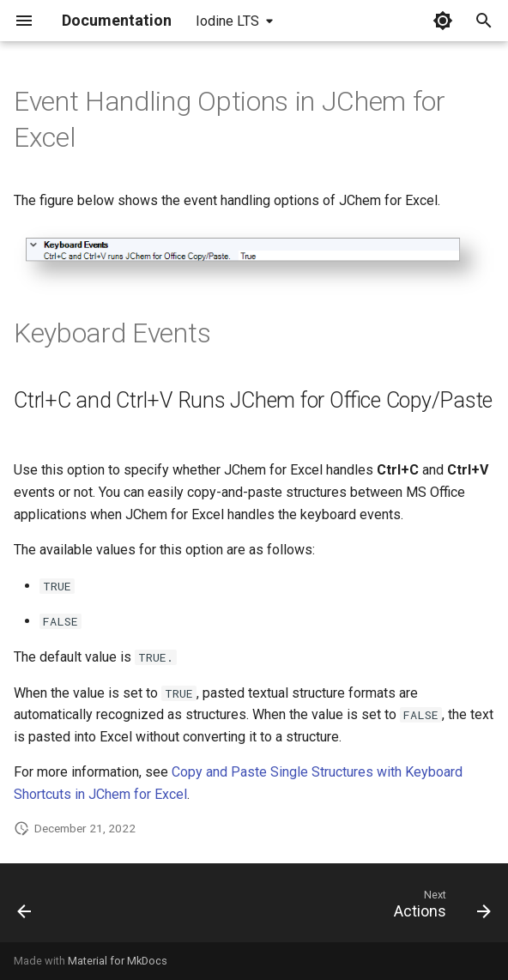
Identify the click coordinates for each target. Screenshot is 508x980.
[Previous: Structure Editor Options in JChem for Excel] (26, 908)
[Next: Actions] (439, 908)
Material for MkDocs (118, 961)
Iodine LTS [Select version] (227, 21)
